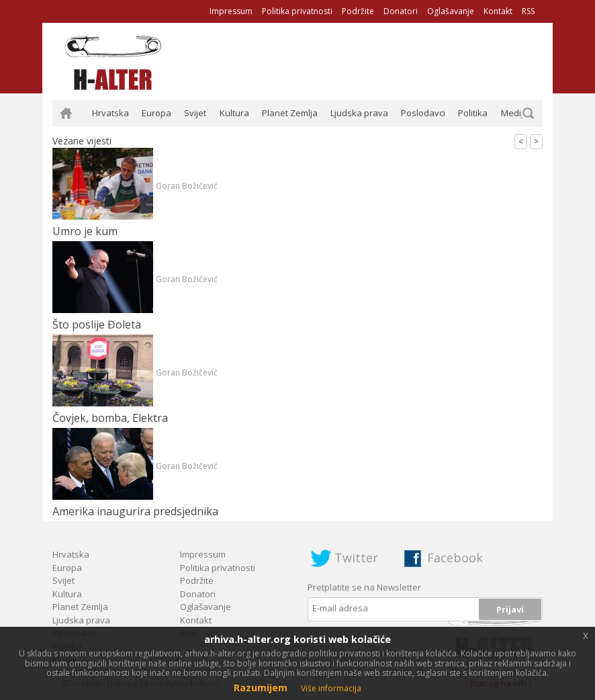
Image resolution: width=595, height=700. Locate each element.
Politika (473, 113)
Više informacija (331, 688)
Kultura (234, 113)
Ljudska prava (359, 113)
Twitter (356, 558)
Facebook (455, 558)
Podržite (358, 11)
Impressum (231, 11)
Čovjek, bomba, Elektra (110, 418)
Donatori (401, 11)
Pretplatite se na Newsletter (364, 587)
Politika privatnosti (297, 11)
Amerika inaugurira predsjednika (135, 511)
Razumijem (261, 688)
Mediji (513, 113)
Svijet (195, 113)
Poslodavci (423, 113)
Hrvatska (110, 113)
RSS (528, 11)
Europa (156, 113)
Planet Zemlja (290, 113)
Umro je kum (85, 231)
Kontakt (498, 11)
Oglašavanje (451, 11)
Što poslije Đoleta (97, 324)
